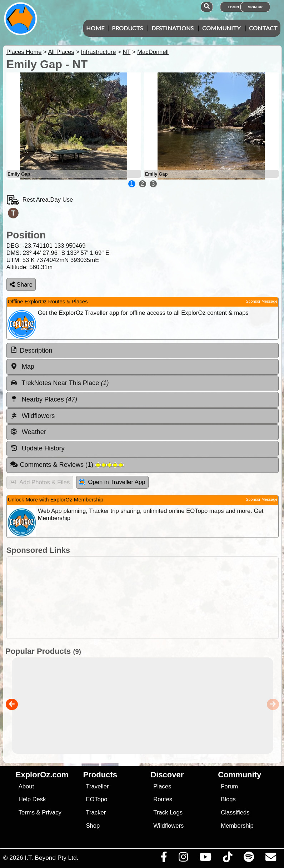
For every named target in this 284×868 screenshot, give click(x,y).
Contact (263, 28)
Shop (93, 826)
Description (36, 350)
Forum (229, 786)
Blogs (228, 799)
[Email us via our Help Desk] (271, 859)
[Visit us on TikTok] (227, 859)
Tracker (96, 813)
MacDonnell (153, 52)
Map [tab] (22, 367)
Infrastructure (98, 52)
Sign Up (255, 7)
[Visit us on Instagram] (183, 859)
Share (21, 285)
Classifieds (235, 813)
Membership (237, 826)
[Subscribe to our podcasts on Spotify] (249, 859)
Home (95, 28)
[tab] (143, 351)
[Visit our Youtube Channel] (205, 859)
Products (127, 28)
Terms (27, 813)
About (26, 786)
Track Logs (168, 813)
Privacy (52, 813)
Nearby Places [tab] (44, 399)
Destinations (173, 28)
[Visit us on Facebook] (164, 859)
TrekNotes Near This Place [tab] (59, 383)
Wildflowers (168, 826)
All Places (61, 52)
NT (126, 52)
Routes (163, 799)
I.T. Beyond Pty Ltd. (51, 858)
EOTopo (97, 799)
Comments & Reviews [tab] (67, 465)
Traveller (98, 786)
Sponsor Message (262, 301)
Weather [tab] (28, 432)
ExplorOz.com (42, 775)
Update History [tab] (37, 448)
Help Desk (32, 799)
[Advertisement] (146, 598)
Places (162, 786)
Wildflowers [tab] (33, 416)
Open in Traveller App (112, 482)
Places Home (24, 52)
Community (221, 28)
